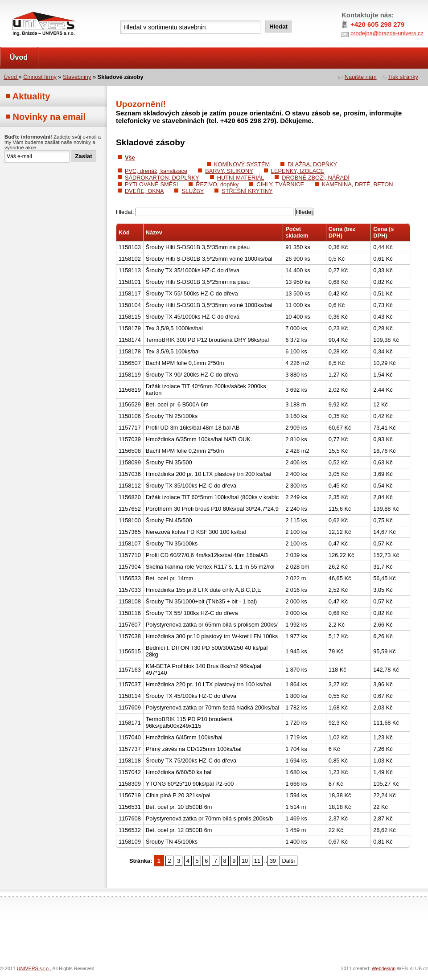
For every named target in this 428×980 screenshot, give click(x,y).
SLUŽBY (193, 191)
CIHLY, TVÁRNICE (280, 184)
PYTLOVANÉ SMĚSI (151, 184)
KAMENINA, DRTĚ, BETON (358, 184)
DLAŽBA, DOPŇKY (312, 164)
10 (245, 861)
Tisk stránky (403, 77)
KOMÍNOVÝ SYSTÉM (242, 164)
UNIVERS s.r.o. (25, 10)
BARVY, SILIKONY (229, 171)
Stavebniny (77, 77)
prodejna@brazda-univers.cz (387, 33)
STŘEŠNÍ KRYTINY (247, 191)
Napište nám (361, 77)
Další (288, 861)
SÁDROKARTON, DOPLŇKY (162, 178)
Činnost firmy (40, 77)
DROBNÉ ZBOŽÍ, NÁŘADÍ (315, 178)
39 (273, 861)
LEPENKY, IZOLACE (298, 171)
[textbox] (190, 27)
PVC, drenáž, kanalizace (156, 171)
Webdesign (384, 968)
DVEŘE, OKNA (144, 191)
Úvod (19, 57)
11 (257, 861)
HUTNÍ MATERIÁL (241, 178)
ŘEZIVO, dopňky (217, 184)
